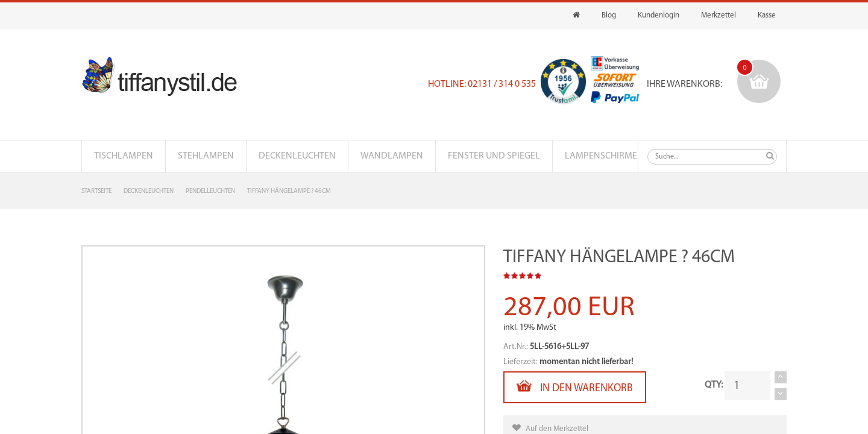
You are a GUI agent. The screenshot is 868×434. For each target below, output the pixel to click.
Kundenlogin (659, 15)
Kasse (767, 15)
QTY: (714, 385)
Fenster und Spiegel (494, 156)
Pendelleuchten (210, 191)
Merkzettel (719, 15)
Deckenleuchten (297, 156)
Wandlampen (392, 156)
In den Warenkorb (575, 386)
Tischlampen (124, 156)
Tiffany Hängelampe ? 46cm (289, 191)
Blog (609, 15)
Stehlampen (206, 156)
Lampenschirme (601, 156)
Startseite (96, 191)
